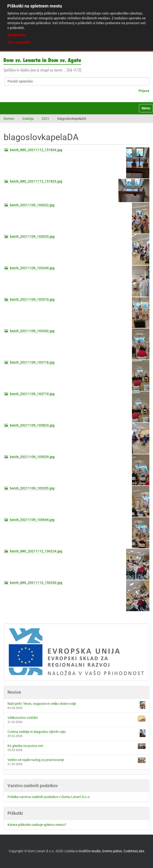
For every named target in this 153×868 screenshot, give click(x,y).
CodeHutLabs (134, 851)
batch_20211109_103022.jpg (32, 205)
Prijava (144, 91)
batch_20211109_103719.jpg (32, 394)
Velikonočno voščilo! (76, 719)
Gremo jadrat (112, 851)
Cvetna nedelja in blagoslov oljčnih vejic (76, 733)
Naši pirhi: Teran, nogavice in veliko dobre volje (76, 705)
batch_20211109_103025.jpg (32, 236)
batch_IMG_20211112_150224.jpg (36, 551)
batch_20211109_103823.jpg (32, 425)
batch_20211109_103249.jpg (32, 268)
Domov (9, 119)
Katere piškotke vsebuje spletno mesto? (37, 825)
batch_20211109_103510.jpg (32, 299)
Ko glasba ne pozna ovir (76, 746)
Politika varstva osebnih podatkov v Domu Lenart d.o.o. (49, 797)
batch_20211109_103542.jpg (32, 331)
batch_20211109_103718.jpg (32, 362)
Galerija (28, 119)
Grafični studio (90, 851)
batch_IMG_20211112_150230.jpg (36, 583)
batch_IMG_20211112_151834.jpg (36, 150)
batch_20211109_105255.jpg (32, 488)
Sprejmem (16, 35)
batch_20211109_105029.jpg (32, 457)
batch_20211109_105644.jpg (32, 520)
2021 (46, 119)
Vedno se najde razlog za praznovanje (76, 760)
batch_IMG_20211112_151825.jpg (36, 181)
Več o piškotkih (19, 42)
